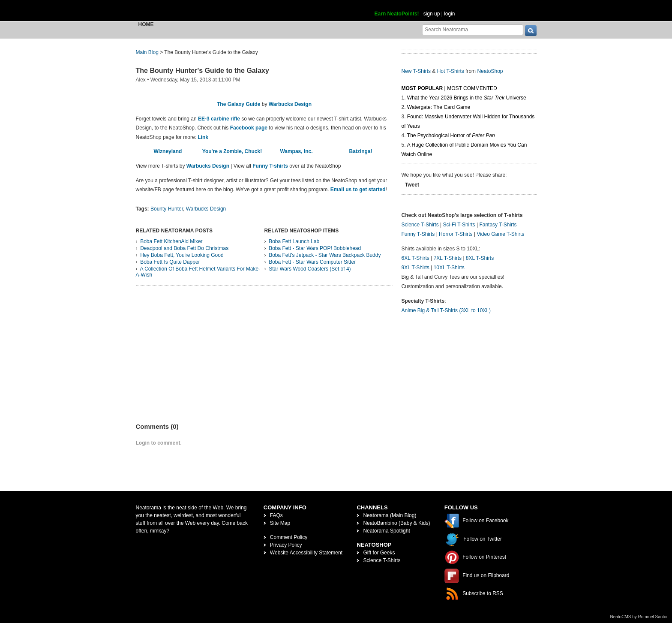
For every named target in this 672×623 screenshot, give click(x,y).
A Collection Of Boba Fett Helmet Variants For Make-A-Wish (198, 272)
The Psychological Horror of (451, 135)
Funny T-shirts (270, 166)
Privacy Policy (286, 545)
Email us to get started (358, 190)
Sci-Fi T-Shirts (459, 225)
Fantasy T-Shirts (498, 225)
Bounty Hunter (167, 209)
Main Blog (147, 52)
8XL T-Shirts (480, 258)
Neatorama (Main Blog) (390, 515)
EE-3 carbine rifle (219, 119)
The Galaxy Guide (238, 104)
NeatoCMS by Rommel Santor (639, 617)
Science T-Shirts (420, 225)
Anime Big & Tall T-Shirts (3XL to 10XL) (446, 310)
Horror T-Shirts (456, 234)
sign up (432, 14)
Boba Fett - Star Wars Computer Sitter (312, 262)
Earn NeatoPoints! (397, 14)
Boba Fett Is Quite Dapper (170, 262)
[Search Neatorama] (473, 29)
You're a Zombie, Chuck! (232, 151)
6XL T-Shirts (415, 258)
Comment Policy (289, 537)
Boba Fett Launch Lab (294, 241)
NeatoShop (490, 71)
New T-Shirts (416, 71)
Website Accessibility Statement (306, 553)
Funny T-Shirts (418, 234)
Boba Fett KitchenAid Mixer (171, 241)
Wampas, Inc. (296, 151)
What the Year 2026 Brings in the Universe (467, 98)
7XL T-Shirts (448, 258)
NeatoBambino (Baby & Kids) (396, 523)
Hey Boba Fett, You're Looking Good (182, 255)
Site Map (280, 523)
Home (146, 24)
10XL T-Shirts (449, 268)
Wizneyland (168, 151)
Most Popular (422, 88)
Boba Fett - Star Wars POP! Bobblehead (315, 248)
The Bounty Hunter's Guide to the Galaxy (202, 71)
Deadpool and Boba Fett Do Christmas (184, 248)
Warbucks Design (290, 104)
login (449, 14)
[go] (531, 31)
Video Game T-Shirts (500, 234)
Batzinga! (361, 151)
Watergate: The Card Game (439, 107)
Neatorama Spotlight (386, 531)
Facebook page (249, 128)
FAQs (276, 515)
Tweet (412, 185)
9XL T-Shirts (415, 268)
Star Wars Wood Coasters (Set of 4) (310, 269)
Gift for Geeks (379, 553)
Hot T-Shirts (451, 71)
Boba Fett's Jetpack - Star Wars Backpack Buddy (325, 255)
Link (203, 137)
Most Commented (472, 88)
